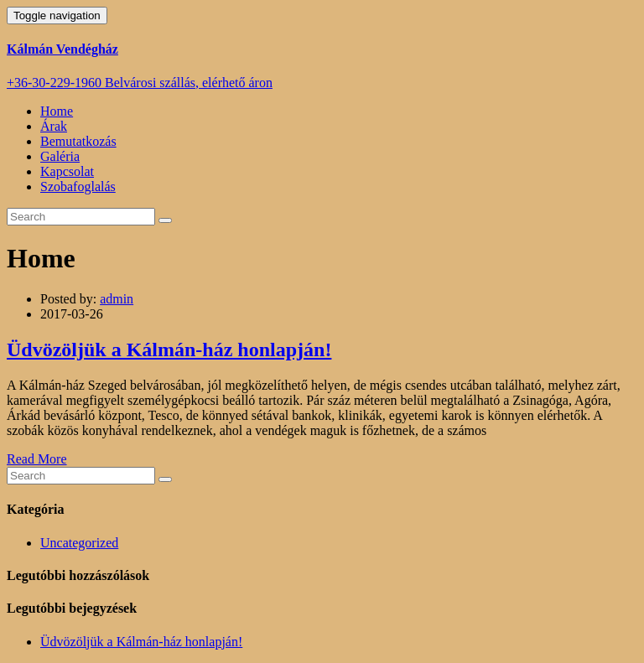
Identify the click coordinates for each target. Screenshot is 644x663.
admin (117, 299)
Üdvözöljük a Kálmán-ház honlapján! (169, 350)
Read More (37, 459)
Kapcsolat (67, 171)
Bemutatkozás (78, 141)
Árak (54, 126)
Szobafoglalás (78, 186)
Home (57, 111)
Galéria (60, 156)
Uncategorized (79, 543)
